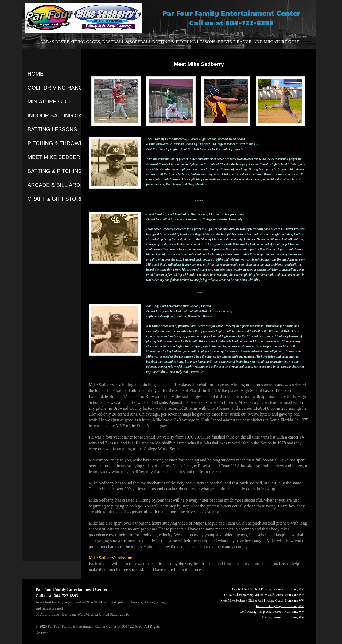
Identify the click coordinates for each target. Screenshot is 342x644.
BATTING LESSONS (52, 129)
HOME (36, 74)
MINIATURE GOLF (50, 102)
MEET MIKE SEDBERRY (58, 157)
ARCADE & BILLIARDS (56, 185)
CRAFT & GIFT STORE (56, 199)
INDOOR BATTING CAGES (60, 115)
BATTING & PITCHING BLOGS (65, 171)
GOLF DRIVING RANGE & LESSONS (73, 88)
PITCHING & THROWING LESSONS (72, 143)
